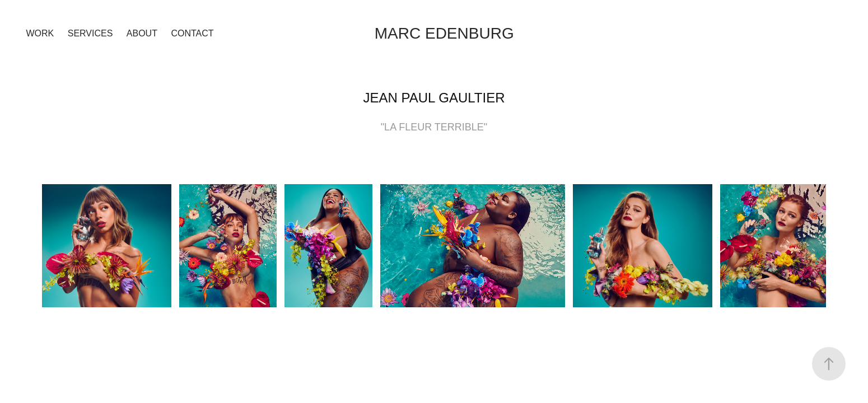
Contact (192, 33)
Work (40, 33)
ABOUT (142, 33)
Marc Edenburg (444, 33)
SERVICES (90, 33)
